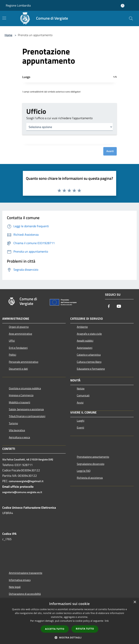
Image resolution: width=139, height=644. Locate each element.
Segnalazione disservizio (91, 464)
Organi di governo (19, 327)
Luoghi (81, 421)
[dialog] (69, 621)
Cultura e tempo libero (89, 362)
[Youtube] (119, 307)
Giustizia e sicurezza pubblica (25, 388)
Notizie (81, 389)
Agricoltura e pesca (19, 437)
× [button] (135, 602)
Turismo (13, 423)
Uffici (12, 341)
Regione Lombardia (18, 5)
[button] (69, 637)
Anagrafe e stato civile (89, 334)
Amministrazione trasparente (26, 573)
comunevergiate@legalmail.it (26, 481)
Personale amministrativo (24, 362)
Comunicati (83, 395)
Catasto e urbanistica (89, 355)
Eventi (80, 428)
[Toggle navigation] (4, 18)
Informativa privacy (20, 580)
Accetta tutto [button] (55, 629)
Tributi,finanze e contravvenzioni (27, 416)
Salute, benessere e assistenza (26, 409)
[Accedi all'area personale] (123, 6)
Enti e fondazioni (18, 348)
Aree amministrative (20, 334)
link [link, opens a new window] (107, 621)
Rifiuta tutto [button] (85, 629)
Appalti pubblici (85, 341)
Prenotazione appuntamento (93, 457)
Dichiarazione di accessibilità (25, 594)
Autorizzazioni (85, 348)
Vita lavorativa (17, 430)
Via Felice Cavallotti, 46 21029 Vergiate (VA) (28, 459)
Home (8, 35)
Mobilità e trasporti (19, 402)
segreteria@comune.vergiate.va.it (22, 492)
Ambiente (82, 327)
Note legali (15, 587)
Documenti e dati (18, 369)
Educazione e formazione (91, 369)
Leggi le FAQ (84, 471)
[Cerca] (131, 18)
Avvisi (80, 403)
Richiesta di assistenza (90, 478)
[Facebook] (109, 307)
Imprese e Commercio (21, 395)
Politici (12, 355)
